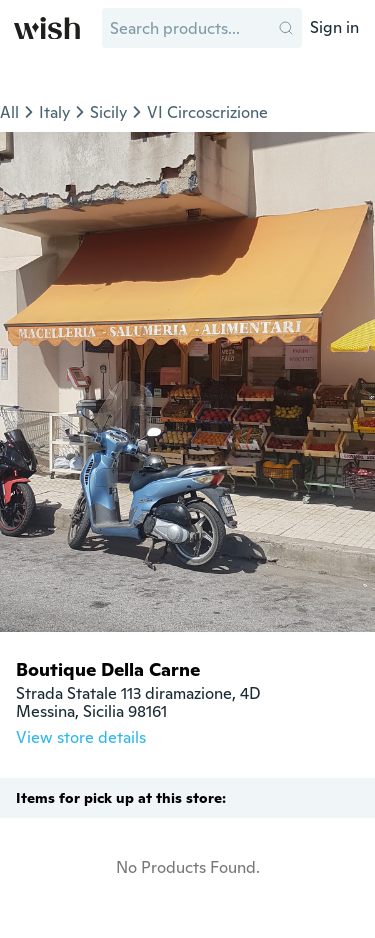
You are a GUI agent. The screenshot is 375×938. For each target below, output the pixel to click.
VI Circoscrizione (207, 112)
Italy (54, 112)
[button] (286, 28)
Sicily (108, 112)
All (9, 112)
